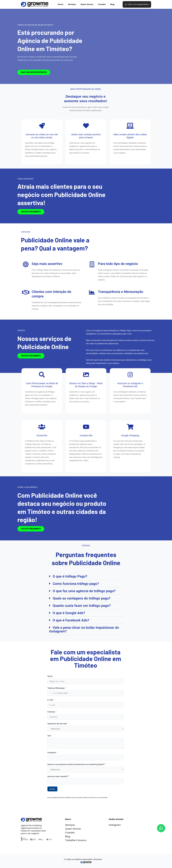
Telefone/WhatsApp (56, 688)
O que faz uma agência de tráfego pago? (84, 591)
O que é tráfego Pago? (70, 576)
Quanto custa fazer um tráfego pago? (82, 606)
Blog (112, 4)
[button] (86, 576)
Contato (102, 4)
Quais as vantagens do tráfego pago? (82, 598)
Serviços (72, 4)
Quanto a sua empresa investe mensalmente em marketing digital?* (76, 764)
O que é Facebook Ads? (71, 620)
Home (60, 4)
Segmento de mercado (57, 723)
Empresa (51, 712)
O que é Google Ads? (69, 613)
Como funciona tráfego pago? (76, 584)
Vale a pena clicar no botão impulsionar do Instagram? (84, 629)
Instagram (52, 752)
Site (49, 736)
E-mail (50, 700)
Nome (50, 676)
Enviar (52, 789)
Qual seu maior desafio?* (58, 776)
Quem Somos (87, 4)
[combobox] (50, 693)
